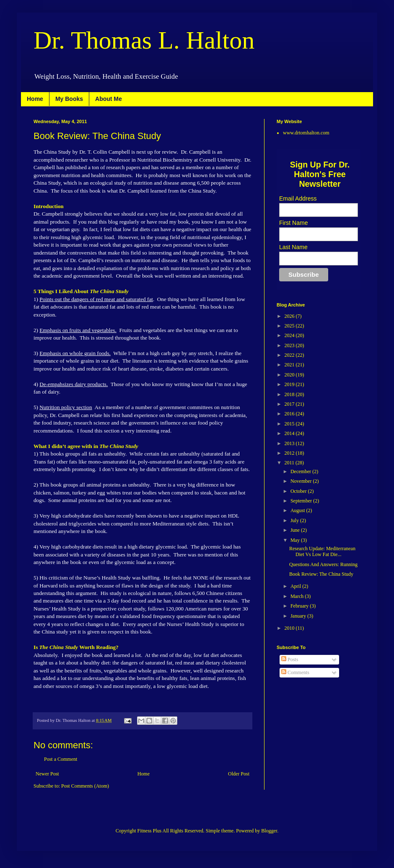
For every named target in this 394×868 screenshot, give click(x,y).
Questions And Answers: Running (323, 564)
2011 (290, 463)
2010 (290, 628)
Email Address (298, 198)
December (301, 471)
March (298, 596)
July (295, 520)
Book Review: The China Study (321, 574)
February (300, 606)
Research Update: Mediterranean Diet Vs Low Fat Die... (322, 551)
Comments (295, 672)
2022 (290, 355)
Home (35, 99)
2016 (290, 414)
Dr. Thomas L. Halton (144, 40)
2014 (290, 433)
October (299, 491)
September (302, 501)
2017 (290, 404)
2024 (290, 335)
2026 (290, 316)
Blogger (269, 831)
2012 (290, 453)
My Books (69, 99)
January (299, 616)
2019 (290, 384)
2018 (290, 394)
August (298, 510)
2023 (290, 345)
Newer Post (47, 774)
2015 (290, 424)
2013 (290, 443)
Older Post (239, 774)
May (296, 540)
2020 (290, 375)
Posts (290, 659)
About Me (109, 99)
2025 (290, 326)
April (296, 586)
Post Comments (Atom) (85, 786)
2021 (290, 365)
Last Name (293, 247)
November (302, 481)
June (296, 530)
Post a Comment (61, 759)
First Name (293, 223)
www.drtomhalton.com (306, 133)
